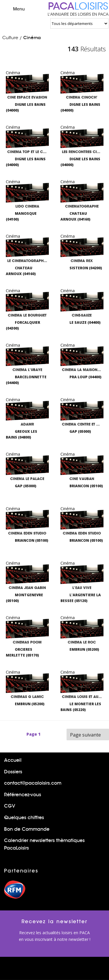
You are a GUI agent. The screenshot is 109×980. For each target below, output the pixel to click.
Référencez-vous (23, 795)
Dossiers (13, 772)
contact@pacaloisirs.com (33, 783)
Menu (14, 9)
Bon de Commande (27, 829)
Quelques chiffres (24, 818)
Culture (10, 38)
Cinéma (32, 38)
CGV (10, 806)
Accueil (13, 760)
